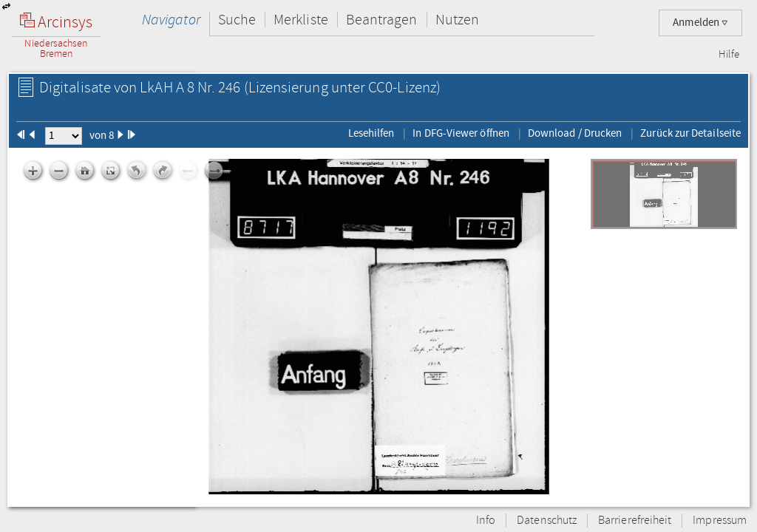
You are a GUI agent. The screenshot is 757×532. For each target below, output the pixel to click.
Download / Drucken (575, 133)
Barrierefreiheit (635, 521)
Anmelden (700, 23)
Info (486, 521)
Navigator (171, 20)
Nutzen (457, 20)
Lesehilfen (371, 133)
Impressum (720, 521)
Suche (237, 20)
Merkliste (301, 20)
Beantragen (382, 20)
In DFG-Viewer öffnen (461, 133)
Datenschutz (547, 521)
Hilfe (729, 55)
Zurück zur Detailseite (690, 133)
